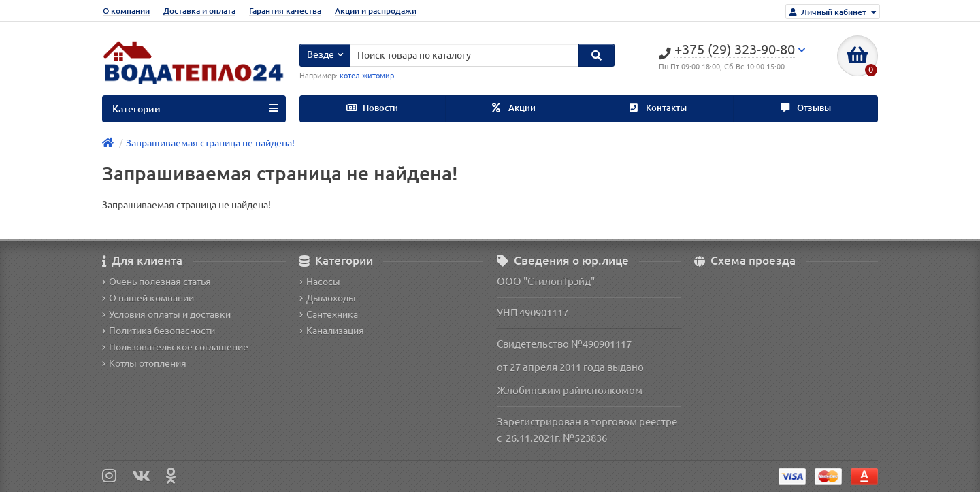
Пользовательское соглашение (175, 347)
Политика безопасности (159, 331)
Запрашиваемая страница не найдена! (210, 143)
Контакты (658, 108)
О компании (126, 11)
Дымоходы (328, 298)
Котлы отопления (144, 363)
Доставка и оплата (199, 11)
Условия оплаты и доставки (166, 314)
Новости (372, 108)
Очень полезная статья (157, 282)
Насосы (320, 282)
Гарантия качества (285, 11)
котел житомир (367, 76)
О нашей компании (148, 298)
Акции (514, 108)
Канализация (332, 331)
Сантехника (329, 314)
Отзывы (806, 108)
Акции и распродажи (376, 11)
